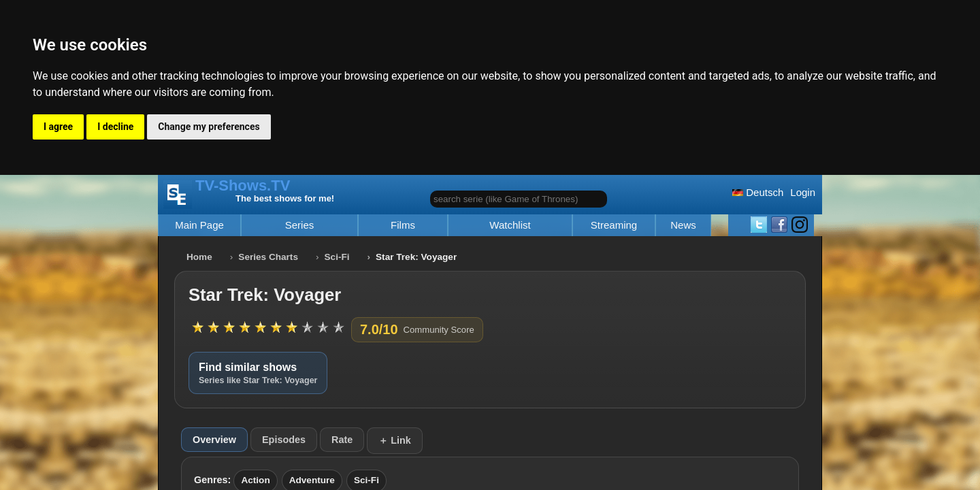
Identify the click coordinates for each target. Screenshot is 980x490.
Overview (214, 440)
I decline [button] (115, 127)
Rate (342, 440)
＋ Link (395, 440)
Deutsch (758, 192)
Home (199, 257)
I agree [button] (58, 127)
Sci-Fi (337, 257)
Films (403, 225)
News (683, 225)
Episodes (284, 440)
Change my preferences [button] (209, 127)
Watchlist (510, 225)
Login (803, 192)
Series (300, 225)
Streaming (614, 225)
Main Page (199, 225)
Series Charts (268, 257)
